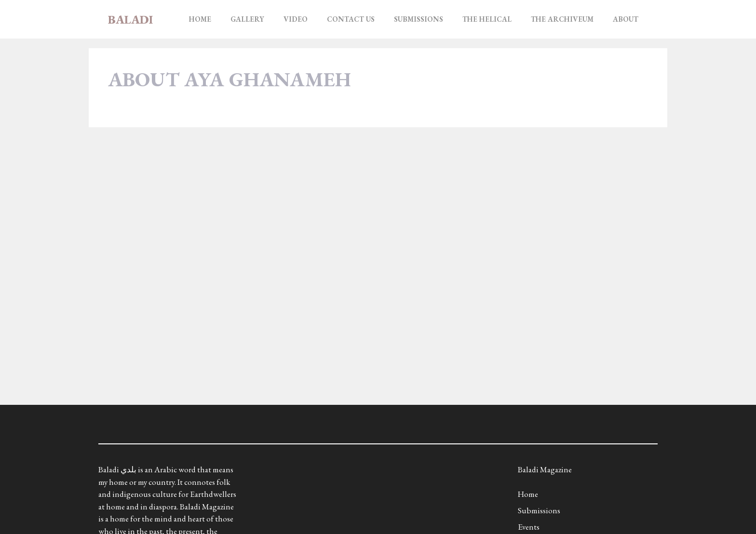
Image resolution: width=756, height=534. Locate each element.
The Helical (487, 19)
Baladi (130, 19)
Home (200, 19)
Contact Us (351, 19)
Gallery (247, 19)
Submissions (418, 19)
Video (296, 19)
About (626, 19)
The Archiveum (562, 19)
